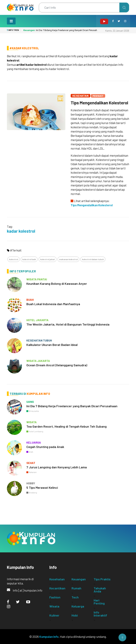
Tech (75, 597)
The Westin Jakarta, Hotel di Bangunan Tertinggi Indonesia (68, 324)
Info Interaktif (100, 614)
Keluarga (78, 606)
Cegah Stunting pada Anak (45, 447)
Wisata (54, 606)
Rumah (76, 588)
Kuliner (54, 615)
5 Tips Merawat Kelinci (42, 488)
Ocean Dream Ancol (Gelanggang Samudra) (57, 365)
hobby (31, 483)
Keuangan (79, 579)
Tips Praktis (102, 579)
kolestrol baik (29, 259)
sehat (31, 463)
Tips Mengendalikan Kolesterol (99, 103)
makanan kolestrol (68, 259)
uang (30, 402)
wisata (32, 422)
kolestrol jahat (48, 259)
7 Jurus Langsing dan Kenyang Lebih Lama (57, 467)
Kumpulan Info (49, 637)
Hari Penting (99, 602)
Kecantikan (57, 588)
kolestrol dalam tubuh (93, 259)
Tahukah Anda (100, 590)
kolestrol (14, 259)
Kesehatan (80, 96)
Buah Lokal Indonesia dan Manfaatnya (53, 304)
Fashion (55, 597)
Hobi (75, 615)
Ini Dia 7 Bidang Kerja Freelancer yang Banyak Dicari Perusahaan (62, 30)
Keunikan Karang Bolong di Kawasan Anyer (57, 284)
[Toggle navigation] (11, 21)
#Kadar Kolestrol (24, 48)
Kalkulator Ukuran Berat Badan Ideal (52, 345)
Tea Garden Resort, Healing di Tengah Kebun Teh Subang (66, 426)
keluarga (34, 442)
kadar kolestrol (21, 231)
